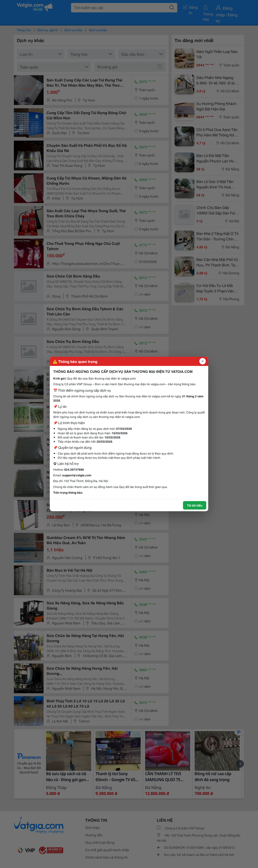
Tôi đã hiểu (195, 505)
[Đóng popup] (203, 361)
